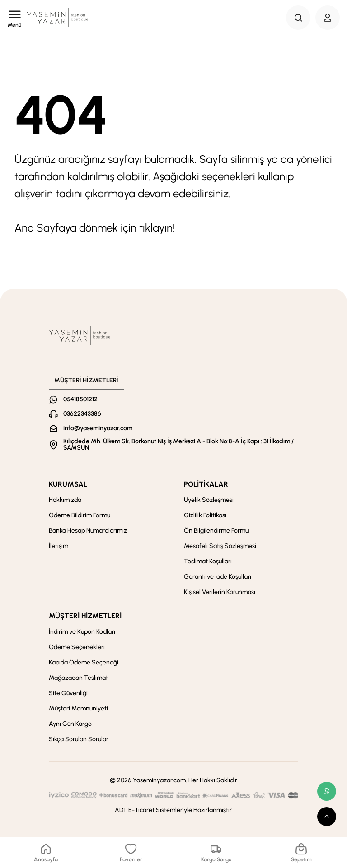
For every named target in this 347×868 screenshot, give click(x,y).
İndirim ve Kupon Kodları (82, 632)
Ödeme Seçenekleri (77, 647)
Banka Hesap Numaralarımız (88, 531)
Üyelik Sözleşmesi (209, 500)
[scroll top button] (327, 817)
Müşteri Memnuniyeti (78, 708)
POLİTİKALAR (206, 484)
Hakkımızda (65, 500)
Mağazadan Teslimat (78, 678)
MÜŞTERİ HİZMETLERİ (85, 616)
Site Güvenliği (68, 693)
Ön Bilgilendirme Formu (216, 531)
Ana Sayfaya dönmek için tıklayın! (94, 228)
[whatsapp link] (327, 791)
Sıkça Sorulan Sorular (79, 739)
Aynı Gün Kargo (70, 724)
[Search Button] (298, 18)
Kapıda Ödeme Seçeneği (84, 662)
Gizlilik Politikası (205, 515)
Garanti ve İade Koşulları (218, 577)
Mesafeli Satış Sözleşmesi (220, 546)
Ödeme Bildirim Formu (80, 515)
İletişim (59, 546)
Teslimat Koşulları (208, 561)
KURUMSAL (68, 484)
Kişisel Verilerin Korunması (220, 592)
